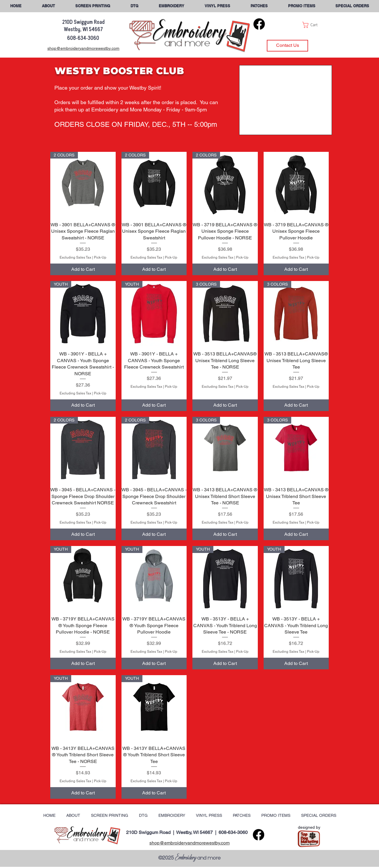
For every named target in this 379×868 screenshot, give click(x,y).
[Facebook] (259, 24)
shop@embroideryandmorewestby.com (189, 843)
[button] (352, 6)
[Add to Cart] (83, 269)
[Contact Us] (287, 46)
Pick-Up (100, 257)
